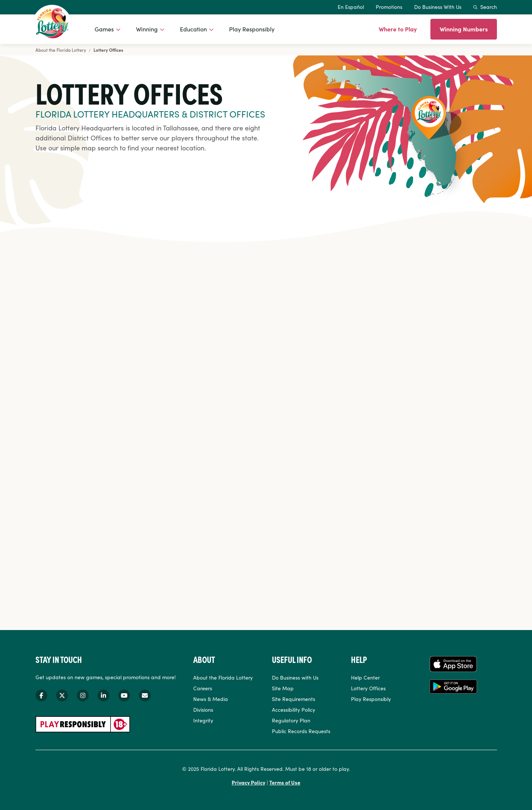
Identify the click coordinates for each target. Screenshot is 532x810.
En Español (351, 7)
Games (104, 29)
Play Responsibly (252, 29)
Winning (147, 29)
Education (193, 29)
